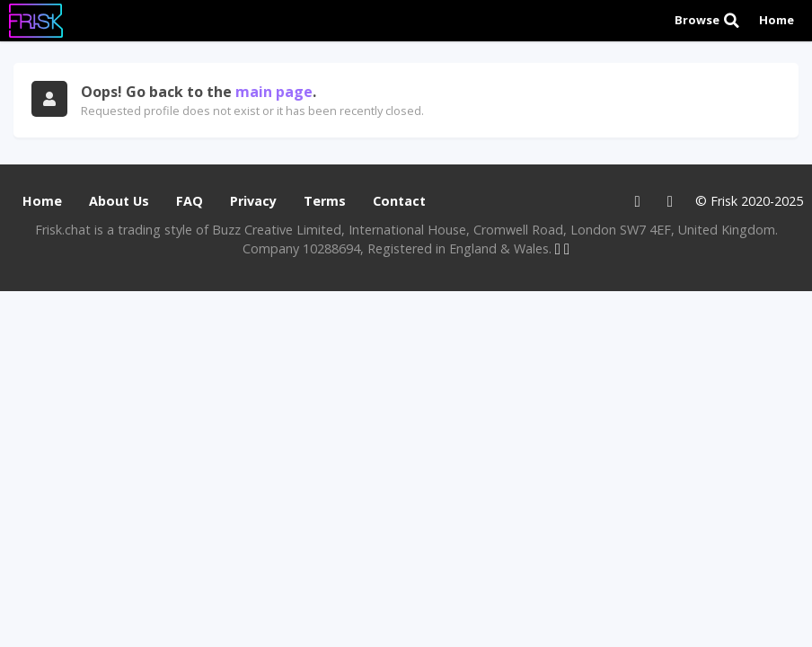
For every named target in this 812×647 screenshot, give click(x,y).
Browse (708, 20)
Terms (325, 201)
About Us (119, 201)
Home (777, 20)
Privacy (253, 201)
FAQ (190, 201)
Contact (399, 201)
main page (274, 92)
